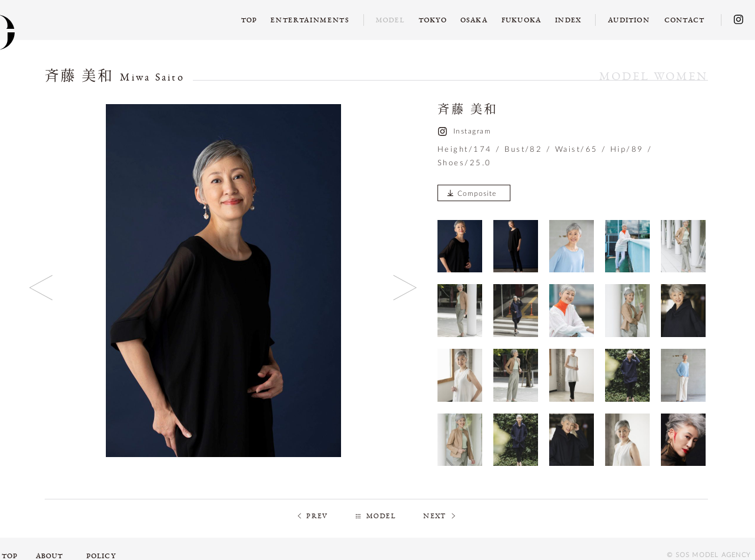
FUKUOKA (521, 20)
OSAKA (474, 20)
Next (405, 287)
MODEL (381, 516)
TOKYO (433, 20)
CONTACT (684, 20)
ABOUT (50, 556)
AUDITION (629, 20)
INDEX (568, 20)
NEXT (435, 516)
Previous (41, 287)
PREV (317, 516)
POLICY (101, 556)
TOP (249, 20)
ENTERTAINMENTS (310, 20)
